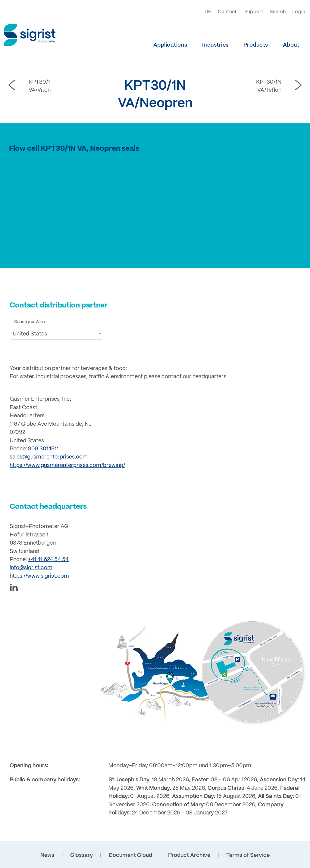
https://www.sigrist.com (39, 576)
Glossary (81, 855)
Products (256, 45)
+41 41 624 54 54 (48, 560)
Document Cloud (130, 855)
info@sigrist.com (31, 568)
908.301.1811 (43, 449)
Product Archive (189, 855)
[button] (57, 334)
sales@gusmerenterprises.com (49, 457)
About (291, 45)
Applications (170, 45)
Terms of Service (248, 855)
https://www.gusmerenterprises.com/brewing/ (67, 465)
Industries (215, 45)
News (47, 855)
